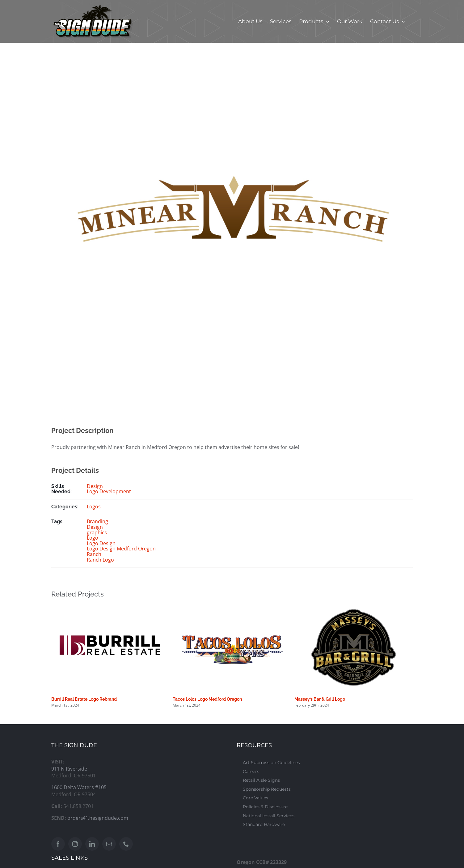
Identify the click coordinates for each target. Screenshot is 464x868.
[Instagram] (75, 844)
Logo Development (109, 491)
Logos (94, 507)
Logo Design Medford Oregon (121, 549)
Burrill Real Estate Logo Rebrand (84, 699)
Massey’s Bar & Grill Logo (320, 699)
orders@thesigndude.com (98, 818)
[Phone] (126, 844)
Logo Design (101, 543)
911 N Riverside (69, 769)
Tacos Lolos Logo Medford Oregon (207, 699)
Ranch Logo (100, 560)
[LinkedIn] (92, 844)
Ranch (94, 554)
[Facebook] (58, 844)
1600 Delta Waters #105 (79, 787)
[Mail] (109, 844)
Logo (93, 538)
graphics (97, 532)
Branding (97, 521)
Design (95, 486)
